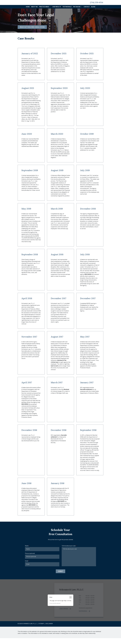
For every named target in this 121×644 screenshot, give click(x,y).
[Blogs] (93, 13)
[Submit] (61, 577)
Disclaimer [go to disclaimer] (49, 629)
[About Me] (34, 13)
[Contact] (87, 13)
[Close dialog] (71, 603)
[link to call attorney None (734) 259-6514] (97, 5)
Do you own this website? (55, 609)
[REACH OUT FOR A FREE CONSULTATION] (32, 33)
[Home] (28, 13)
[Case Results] (57, 13)
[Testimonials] (67, 13)
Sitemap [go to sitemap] (41, 629)
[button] (50, 13)
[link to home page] (21, 5)
